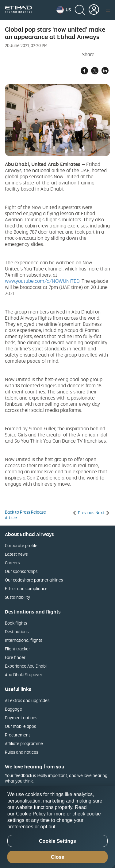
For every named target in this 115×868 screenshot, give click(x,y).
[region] (57, 827)
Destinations (17, 631)
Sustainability (17, 597)
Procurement (17, 735)
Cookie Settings (57, 841)
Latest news (16, 554)
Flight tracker (17, 649)
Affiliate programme (24, 743)
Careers (12, 563)
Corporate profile (21, 545)
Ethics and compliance (26, 588)
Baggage (13, 709)
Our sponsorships (21, 571)
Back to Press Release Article (25, 515)
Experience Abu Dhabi (26, 666)
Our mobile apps (20, 726)
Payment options (21, 718)
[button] (64, 10)
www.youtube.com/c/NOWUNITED (42, 281)
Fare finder (15, 657)
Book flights (16, 623)
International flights (23, 640)
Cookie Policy (31, 814)
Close (58, 857)
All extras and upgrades (27, 700)
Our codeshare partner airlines (34, 580)
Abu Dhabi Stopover (24, 675)
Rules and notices (21, 752)
